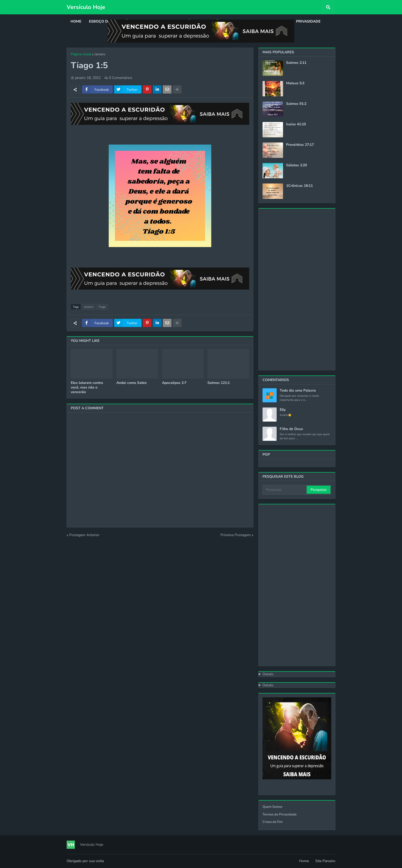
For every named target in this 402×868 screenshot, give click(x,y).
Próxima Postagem (236, 535)
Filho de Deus (291, 429)
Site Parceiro (325, 861)
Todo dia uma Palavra (298, 391)
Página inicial (81, 54)
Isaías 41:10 (296, 124)
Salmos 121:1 (219, 383)
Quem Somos (272, 807)
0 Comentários (121, 78)
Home (304, 861)
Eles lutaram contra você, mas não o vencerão (87, 387)
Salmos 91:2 (296, 104)
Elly (283, 410)
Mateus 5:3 (295, 83)
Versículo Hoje (86, 7)
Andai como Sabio (132, 383)
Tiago (102, 307)
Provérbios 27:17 (300, 145)
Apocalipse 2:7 (174, 383)
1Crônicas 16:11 (299, 186)
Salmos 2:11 (296, 63)
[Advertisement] (297, 289)
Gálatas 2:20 (297, 165)
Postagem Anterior (84, 535)
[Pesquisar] (285, 490)
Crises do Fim (273, 822)
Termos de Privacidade (280, 814)
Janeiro (100, 54)
